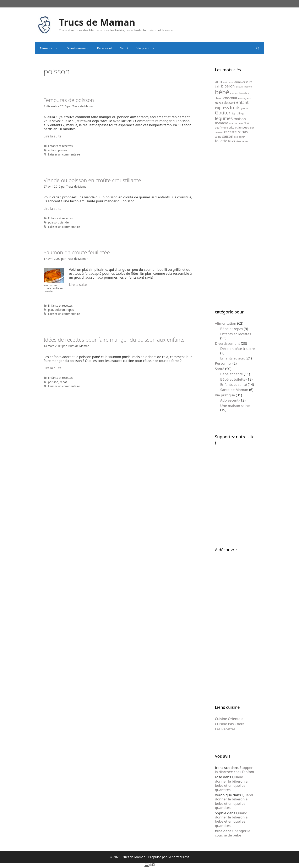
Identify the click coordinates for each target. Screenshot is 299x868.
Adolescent (229, 400)
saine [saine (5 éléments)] (218, 137)
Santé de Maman (234, 390)
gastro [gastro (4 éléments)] (244, 108)
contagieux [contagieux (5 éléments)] (245, 98)
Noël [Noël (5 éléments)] (247, 123)
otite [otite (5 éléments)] (231, 128)
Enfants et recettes (60, 146)
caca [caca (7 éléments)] (233, 93)
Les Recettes (225, 729)
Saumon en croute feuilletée (77, 252)
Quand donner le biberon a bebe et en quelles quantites (231, 783)
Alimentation (49, 48)
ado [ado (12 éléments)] (218, 82)
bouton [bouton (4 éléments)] (248, 87)
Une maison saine (235, 406)
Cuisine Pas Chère (230, 724)
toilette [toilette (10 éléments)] (221, 141)
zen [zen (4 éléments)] (247, 141)
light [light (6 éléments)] (235, 113)
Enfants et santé (234, 384)
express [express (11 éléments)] (222, 107)
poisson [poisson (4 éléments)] (219, 132)
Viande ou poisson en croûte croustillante (92, 180)
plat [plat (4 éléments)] (252, 128)
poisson (63, 150)
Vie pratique (145, 48)
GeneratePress (178, 857)
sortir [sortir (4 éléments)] (242, 137)
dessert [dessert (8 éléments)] (230, 103)
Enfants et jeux (233, 358)
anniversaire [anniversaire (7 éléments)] (243, 82)
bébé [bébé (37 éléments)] (222, 92)
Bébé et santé (232, 374)
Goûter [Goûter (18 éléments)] (223, 113)
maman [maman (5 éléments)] (234, 123)
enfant (52, 150)
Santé (124, 48)
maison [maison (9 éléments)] (240, 119)
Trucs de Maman (97, 22)
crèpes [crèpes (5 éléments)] (219, 103)
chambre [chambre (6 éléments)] (244, 93)
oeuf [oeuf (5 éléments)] (218, 128)
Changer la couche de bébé (233, 833)
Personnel (104, 48)
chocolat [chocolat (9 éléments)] (230, 98)
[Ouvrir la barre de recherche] (258, 48)
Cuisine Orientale (229, 719)
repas (70, 310)
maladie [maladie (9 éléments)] (222, 123)
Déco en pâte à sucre (238, 349)
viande (64, 222)
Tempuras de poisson (69, 100)
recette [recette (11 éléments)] (230, 132)
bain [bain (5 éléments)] (218, 87)
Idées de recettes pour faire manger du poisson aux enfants (114, 340)
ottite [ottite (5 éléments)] (238, 128)
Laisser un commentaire (64, 154)
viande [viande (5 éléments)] (240, 141)
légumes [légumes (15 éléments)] (224, 118)
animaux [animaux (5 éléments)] (228, 82)
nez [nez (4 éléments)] (241, 123)
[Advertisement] (235, 226)
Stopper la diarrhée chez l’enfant (235, 770)
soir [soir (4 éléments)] (236, 137)
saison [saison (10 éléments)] (228, 136)
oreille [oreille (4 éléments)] (225, 128)
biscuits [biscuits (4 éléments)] (240, 87)
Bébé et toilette (233, 379)
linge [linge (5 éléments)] (242, 114)
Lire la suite (53, 136)
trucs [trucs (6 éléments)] (232, 141)
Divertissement (78, 48)
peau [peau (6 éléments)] (246, 127)
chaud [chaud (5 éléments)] (219, 98)
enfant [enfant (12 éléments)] (242, 102)
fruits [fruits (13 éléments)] (235, 107)
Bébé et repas (232, 329)
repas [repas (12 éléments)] (243, 132)
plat (50, 310)
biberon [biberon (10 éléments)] (228, 86)
